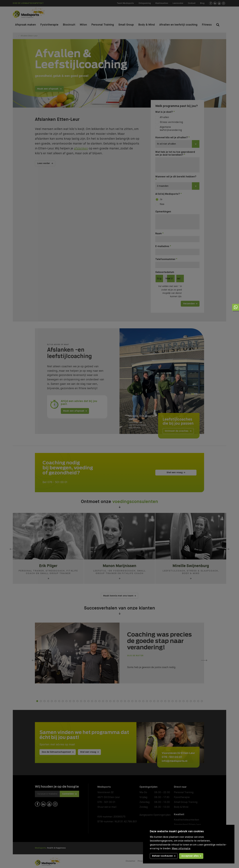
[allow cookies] (191, 856)
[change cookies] (164, 856)
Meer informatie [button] (181, 849)
